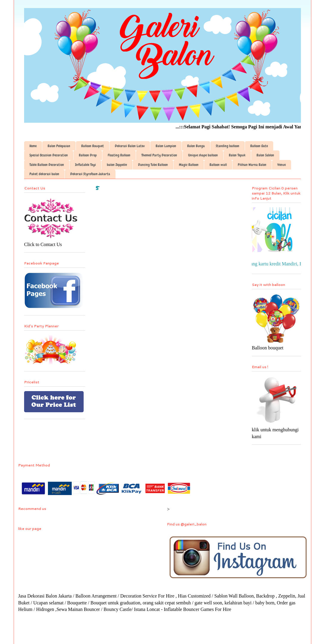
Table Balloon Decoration (47, 165)
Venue (282, 165)
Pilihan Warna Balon (252, 165)
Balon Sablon (265, 155)
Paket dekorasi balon (44, 174)
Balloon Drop (88, 155)
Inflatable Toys (85, 165)
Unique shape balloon (203, 155)
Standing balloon (228, 146)
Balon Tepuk (237, 155)
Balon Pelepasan (59, 146)
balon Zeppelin (117, 165)
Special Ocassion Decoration (49, 155)
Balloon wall (218, 165)
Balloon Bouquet (93, 146)
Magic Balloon (189, 165)
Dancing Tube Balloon (153, 165)
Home (33, 146)
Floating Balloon (119, 155)
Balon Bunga (196, 146)
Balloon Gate (259, 146)
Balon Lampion (166, 146)
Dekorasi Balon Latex (130, 146)
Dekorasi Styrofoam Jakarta (90, 174)
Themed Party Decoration (159, 155)
